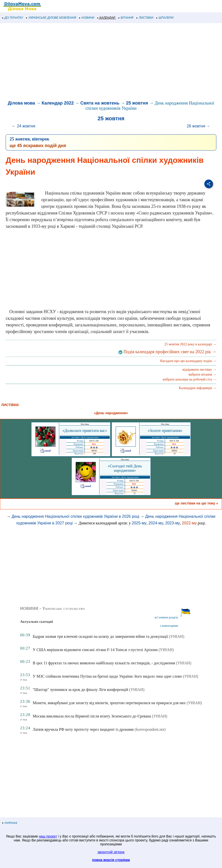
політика (10, 823)
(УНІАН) (177, 636)
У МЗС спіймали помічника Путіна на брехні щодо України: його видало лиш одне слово (107, 676)
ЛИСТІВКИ (145, 18)
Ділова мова (21, 103)
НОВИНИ (87, 18)
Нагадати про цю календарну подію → (188, 361)
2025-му (139, 523)
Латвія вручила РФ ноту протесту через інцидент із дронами (83, 729)
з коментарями (169, 626)
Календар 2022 (58, 103)
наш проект (48, 836)
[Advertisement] (111, 62)
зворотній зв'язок (111, 852)
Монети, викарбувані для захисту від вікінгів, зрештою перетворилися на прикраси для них (109, 703)
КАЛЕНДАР (106, 18)
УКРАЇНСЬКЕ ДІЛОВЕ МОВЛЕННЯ (51, 18)
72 (134, 493)
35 (175, 454)
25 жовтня (137, 103)
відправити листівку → (199, 370)
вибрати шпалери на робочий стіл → (190, 379)
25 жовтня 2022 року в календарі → (190, 344)
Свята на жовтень (100, 103)
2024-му (156, 523)
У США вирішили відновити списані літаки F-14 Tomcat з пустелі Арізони (95, 650)
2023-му (173, 523)
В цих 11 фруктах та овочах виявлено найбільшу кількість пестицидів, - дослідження (104, 663)
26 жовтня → (199, 126)
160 (94, 454)
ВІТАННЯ (126, 18)
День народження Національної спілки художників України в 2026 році (75, 516)
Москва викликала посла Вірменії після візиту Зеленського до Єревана (92, 716)
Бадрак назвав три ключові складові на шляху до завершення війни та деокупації (100, 636)
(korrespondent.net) (150, 729)
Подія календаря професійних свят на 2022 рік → (167, 352)
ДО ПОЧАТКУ (13, 18)
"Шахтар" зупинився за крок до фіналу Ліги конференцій (80, 690)
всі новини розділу (166, 617)
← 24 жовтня (23, 126)
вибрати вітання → (202, 374)
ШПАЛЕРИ (165, 18)
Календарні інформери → (198, 388)
